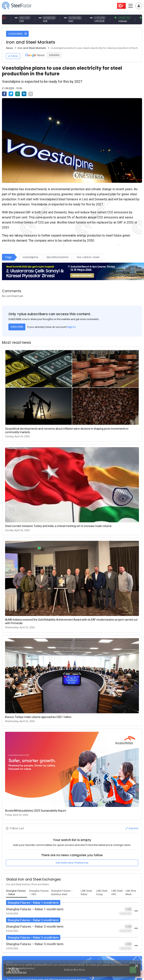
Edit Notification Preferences (72, 863)
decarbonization (58, 257)
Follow (13, 56)
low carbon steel (88, 257)
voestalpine (30, 257)
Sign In (71, 327)
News (10, 48)
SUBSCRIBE (17, 327)
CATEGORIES (17, 34)
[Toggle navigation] (139, 6)
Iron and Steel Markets (32, 48)
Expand (132, 828)
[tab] (17, 893)
